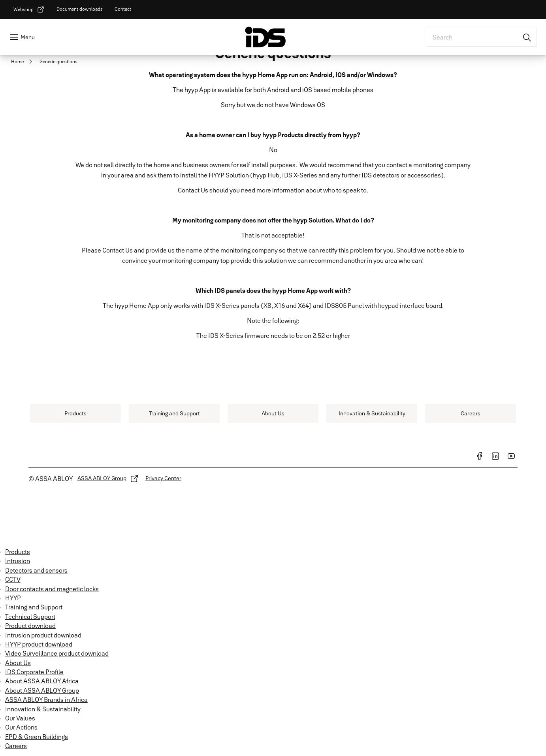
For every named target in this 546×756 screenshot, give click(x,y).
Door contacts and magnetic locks (52, 589)
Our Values (20, 718)
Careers (16, 746)
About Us (18, 663)
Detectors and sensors (36, 570)
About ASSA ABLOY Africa (42, 681)
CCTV (13, 579)
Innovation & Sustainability (43, 709)
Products (18, 552)
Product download (30, 626)
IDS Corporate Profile (34, 672)
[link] (29, 9)
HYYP (13, 598)
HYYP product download (39, 644)
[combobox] (481, 37)
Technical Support (30, 616)
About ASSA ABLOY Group (42, 690)
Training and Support (34, 607)
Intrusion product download (43, 635)
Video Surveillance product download (57, 653)
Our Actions (21, 727)
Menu (28, 37)
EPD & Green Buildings (37, 737)
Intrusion (18, 561)
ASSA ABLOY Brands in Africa (46, 699)
